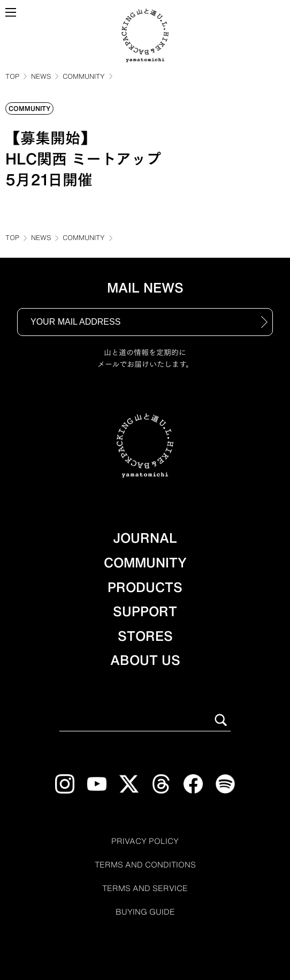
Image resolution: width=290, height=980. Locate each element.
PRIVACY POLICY (145, 841)
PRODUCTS (145, 587)
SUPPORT (145, 611)
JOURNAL (145, 538)
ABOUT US (145, 660)
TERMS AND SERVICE (145, 888)
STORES (145, 636)
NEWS (41, 76)
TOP (12, 76)
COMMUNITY (84, 76)
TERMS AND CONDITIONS (145, 865)
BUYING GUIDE (145, 912)
